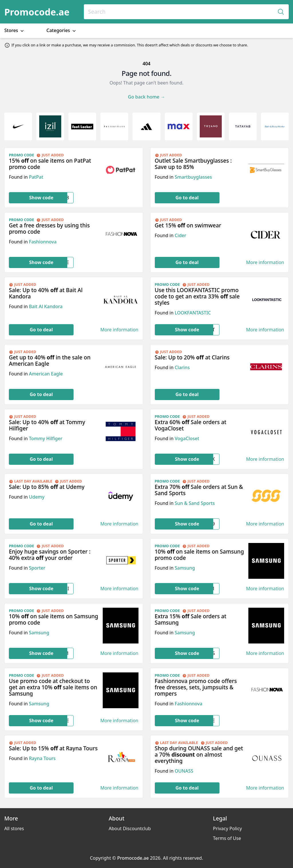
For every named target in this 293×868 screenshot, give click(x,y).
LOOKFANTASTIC (193, 313)
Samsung (185, 568)
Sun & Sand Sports (195, 503)
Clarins (182, 367)
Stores (15, 30)
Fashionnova (43, 242)
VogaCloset (187, 438)
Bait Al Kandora (46, 306)
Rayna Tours (42, 758)
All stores (14, 828)
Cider (180, 235)
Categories (62, 30)
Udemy (37, 497)
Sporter (37, 568)
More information (265, 262)
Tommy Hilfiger (46, 438)
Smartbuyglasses (193, 177)
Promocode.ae (37, 12)
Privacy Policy (227, 828)
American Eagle (46, 374)
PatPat (36, 177)
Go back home (146, 97)
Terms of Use (227, 838)
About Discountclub (130, 828)
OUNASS (184, 771)
